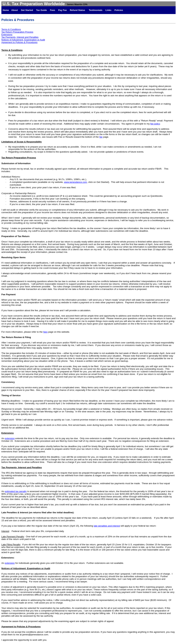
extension (10, 438)
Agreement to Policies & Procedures (19, 42)
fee (101, 137)
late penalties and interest (107, 526)
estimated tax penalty (16, 491)
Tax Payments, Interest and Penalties (20, 37)
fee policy (155, 124)
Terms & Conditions (11, 29)
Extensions (7, 35)
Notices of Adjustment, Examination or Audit (23, 40)
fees (45, 332)
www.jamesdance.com (75, 182)
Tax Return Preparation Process (17, 32)
